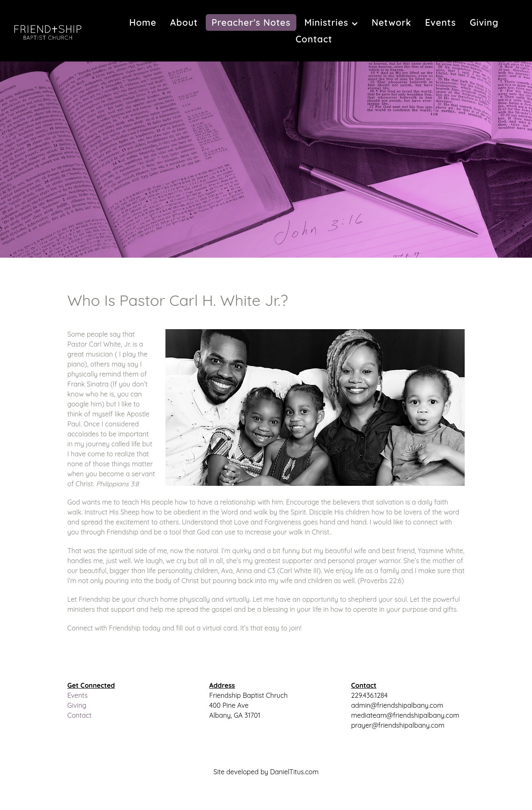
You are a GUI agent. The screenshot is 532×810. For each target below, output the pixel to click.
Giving (77, 705)
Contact (79, 715)
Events (78, 695)
